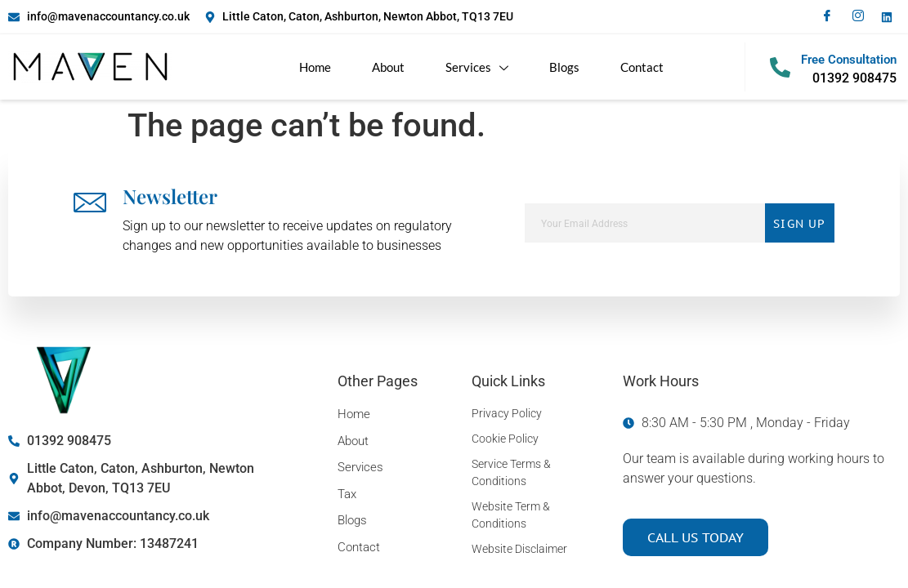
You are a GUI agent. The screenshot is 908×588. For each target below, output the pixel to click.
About (388, 67)
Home (315, 67)
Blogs (564, 67)
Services (477, 68)
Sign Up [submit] (799, 223)
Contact (642, 67)
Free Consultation (849, 60)
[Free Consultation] (780, 67)
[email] (645, 223)
